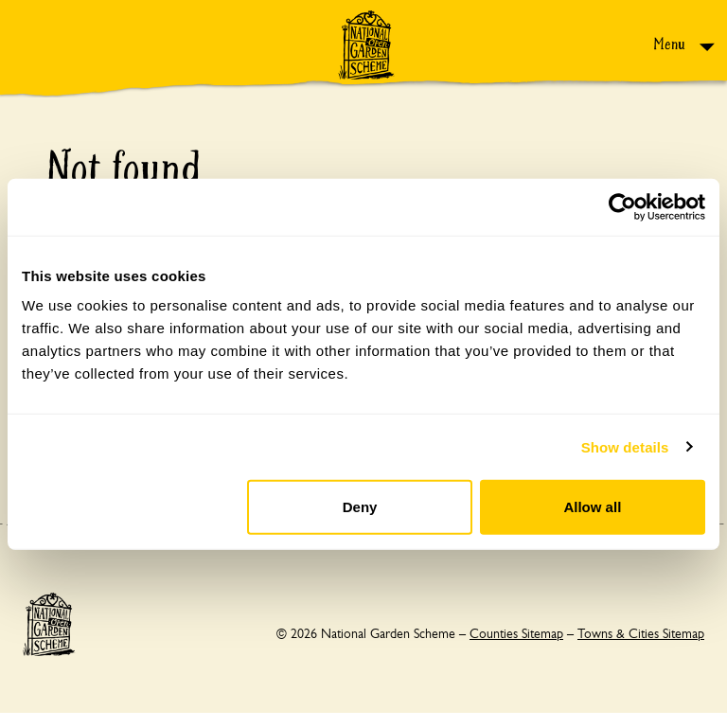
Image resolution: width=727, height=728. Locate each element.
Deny (360, 507)
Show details (625, 446)
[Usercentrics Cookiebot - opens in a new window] (622, 206)
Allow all (592, 507)
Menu (671, 44)
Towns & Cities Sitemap (641, 633)
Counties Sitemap (516, 633)
